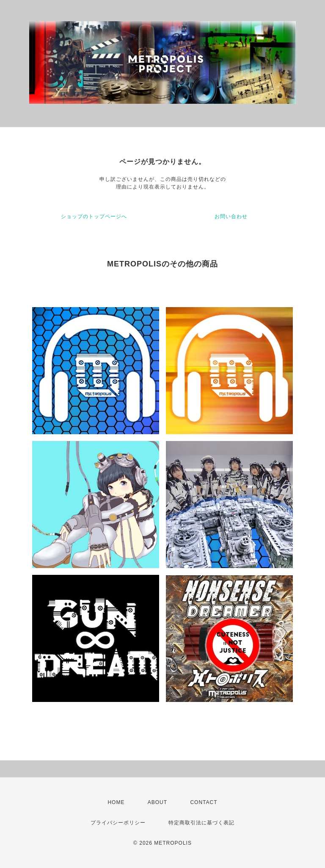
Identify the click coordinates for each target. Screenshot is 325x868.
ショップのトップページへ (94, 216)
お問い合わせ (231, 216)
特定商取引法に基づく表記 (201, 823)
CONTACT (204, 802)
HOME (116, 802)
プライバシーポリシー (118, 823)
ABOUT (157, 802)
